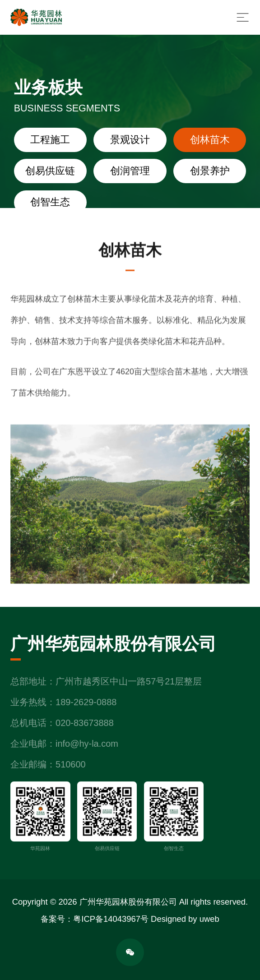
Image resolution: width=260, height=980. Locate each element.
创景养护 (210, 171)
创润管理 (130, 171)
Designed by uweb (185, 919)
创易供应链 (50, 171)
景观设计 (130, 140)
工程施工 (50, 140)
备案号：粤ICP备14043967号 (95, 919)
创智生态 (50, 202)
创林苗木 (210, 140)
